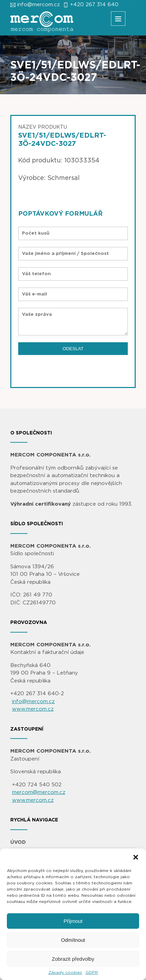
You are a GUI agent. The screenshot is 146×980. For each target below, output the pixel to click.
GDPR (92, 972)
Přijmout (73, 921)
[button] (136, 857)
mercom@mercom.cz (39, 792)
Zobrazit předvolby (73, 959)
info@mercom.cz (38, 5)
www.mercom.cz (33, 709)
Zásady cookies (65, 972)
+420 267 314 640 (94, 5)
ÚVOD (18, 842)
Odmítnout (73, 940)
